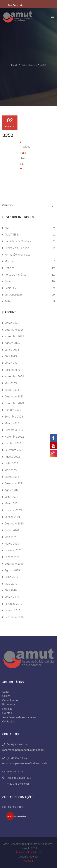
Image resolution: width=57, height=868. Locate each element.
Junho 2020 (12, 530)
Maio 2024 (11, 383)
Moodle (9, 261)
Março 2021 (12, 503)
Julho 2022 (11, 463)
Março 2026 (12, 323)
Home (15, 65)
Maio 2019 (11, 584)
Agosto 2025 (12, 343)
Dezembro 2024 (14, 370)
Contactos (9, 721)
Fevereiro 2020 (13, 550)
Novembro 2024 (14, 376)
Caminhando (10, 700)
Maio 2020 (11, 537)
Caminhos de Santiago (18, 241)
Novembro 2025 (14, 336)
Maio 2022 (11, 470)
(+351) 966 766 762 (17, 758)
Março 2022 (12, 477)
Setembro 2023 (14, 417)
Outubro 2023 (13, 410)
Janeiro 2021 (12, 517)
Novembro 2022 (14, 437)
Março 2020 (12, 544)
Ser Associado (13, 295)
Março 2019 (12, 597)
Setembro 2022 (14, 450)
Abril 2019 (11, 590)
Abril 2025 (11, 356)
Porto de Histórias (16, 275)
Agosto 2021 (12, 490)
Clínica (6, 696)
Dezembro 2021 (14, 483)
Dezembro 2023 (14, 396)
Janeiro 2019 (12, 610)
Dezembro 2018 (14, 617)
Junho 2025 (12, 350)
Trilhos (9, 301)
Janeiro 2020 (12, 557)
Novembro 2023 (14, 403)
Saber (8, 281)
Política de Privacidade (28, 852)
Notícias (9, 268)
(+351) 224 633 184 (17, 745)
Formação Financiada (18, 255)
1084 (23, 153)
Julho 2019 (11, 577)
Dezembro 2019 (14, 564)
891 (22, 164)
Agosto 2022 (12, 457)
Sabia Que (11, 288)
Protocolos (9, 704)
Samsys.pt (28, 861)
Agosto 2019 (12, 570)
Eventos (7, 713)
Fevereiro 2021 (13, 510)
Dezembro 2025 (14, 330)
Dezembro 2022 (14, 430)
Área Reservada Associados (19, 717)
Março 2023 (12, 423)
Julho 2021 (11, 497)
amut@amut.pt (15, 772)
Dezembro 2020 (14, 523)
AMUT (8, 228)
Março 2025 (12, 363)
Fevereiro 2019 (13, 604)
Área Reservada (15, 5)
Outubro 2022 (13, 443)
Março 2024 (12, 390)
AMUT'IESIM (12, 235)
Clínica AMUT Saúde (17, 248)
